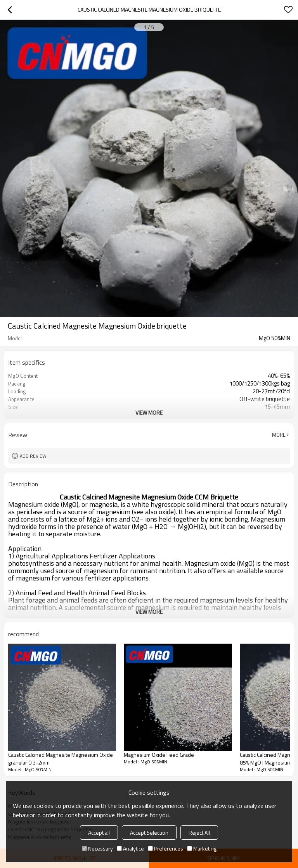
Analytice (130, 848)
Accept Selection (149, 833)
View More (149, 412)
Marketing (202, 848)
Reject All (199, 833)
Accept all (99, 833)
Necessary (97, 848)
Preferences (165, 848)
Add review (33, 456)
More (279, 435)
